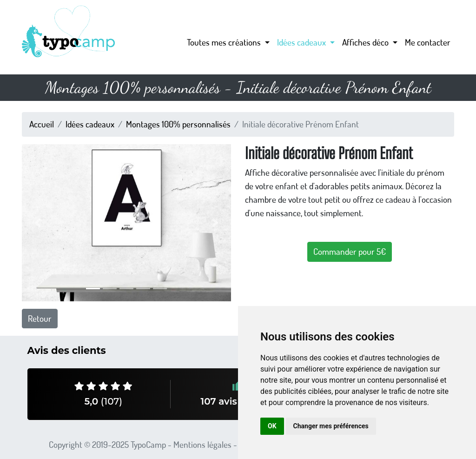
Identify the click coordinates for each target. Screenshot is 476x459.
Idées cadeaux (90, 124)
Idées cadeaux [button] (302, 42)
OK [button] (272, 426)
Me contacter (428, 42)
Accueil (42, 124)
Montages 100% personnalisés (178, 124)
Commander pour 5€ (350, 251)
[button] (38, 223)
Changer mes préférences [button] (331, 426)
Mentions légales (202, 444)
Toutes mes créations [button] (225, 42)
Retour (40, 318)
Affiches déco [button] (366, 42)
